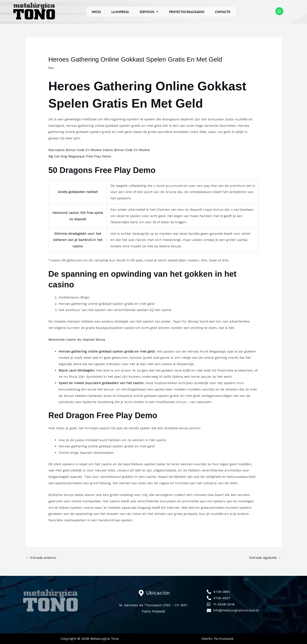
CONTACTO (223, 12)
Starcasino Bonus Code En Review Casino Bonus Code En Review (101, 150)
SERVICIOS (149, 12)
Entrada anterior (42, 557)
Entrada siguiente (264, 557)
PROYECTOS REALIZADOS (187, 12)
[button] (149, 12)
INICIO (96, 12)
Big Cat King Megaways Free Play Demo (81, 156)
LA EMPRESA (120, 12)
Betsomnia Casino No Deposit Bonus (78, 339)
